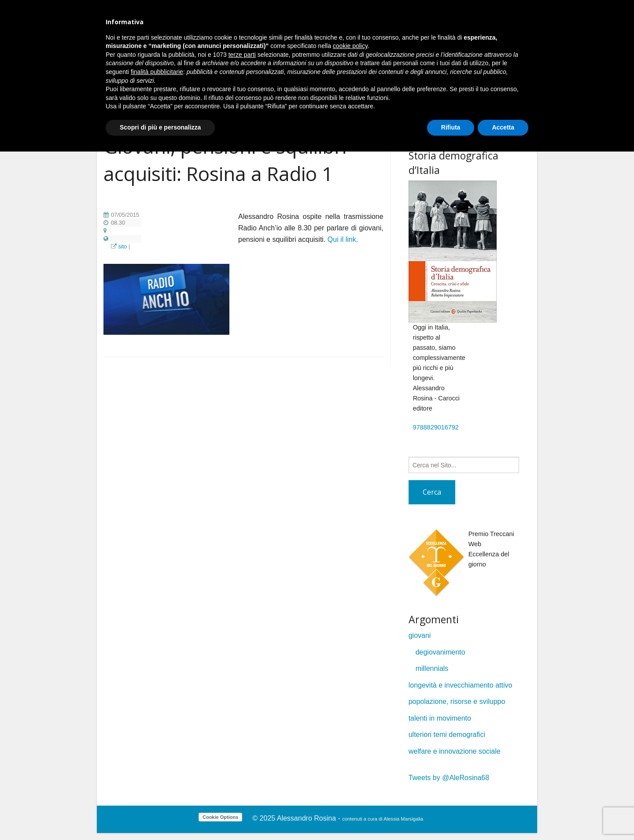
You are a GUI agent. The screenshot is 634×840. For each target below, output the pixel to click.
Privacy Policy (132, 818)
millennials (432, 668)
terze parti (242, 55)
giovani (420, 635)
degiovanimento (440, 652)
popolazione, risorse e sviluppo (457, 701)
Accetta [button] (503, 127)
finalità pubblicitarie (157, 72)
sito (123, 246)
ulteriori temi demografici (447, 735)
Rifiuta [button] (451, 127)
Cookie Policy (177, 818)
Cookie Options (220, 817)
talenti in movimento (440, 718)
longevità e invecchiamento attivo (461, 685)
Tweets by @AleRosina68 (449, 778)
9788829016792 (436, 427)
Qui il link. (343, 239)
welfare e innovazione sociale (455, 751)
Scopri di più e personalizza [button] (160, 127)
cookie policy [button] (350, 46)
